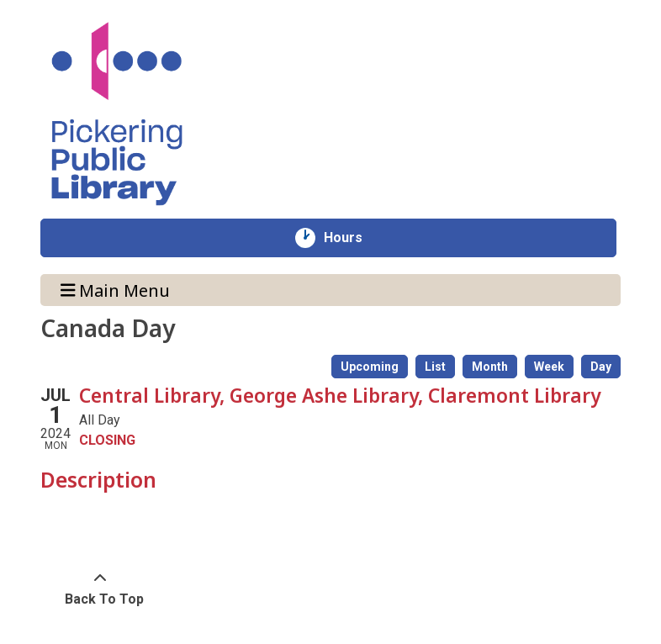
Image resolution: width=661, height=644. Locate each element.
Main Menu (116, 290)
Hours (352, 238)
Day (601, 367)
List (435, 367)
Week (549, 367)
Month (490, 367)
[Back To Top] (100, 589)
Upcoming (370, 367)
